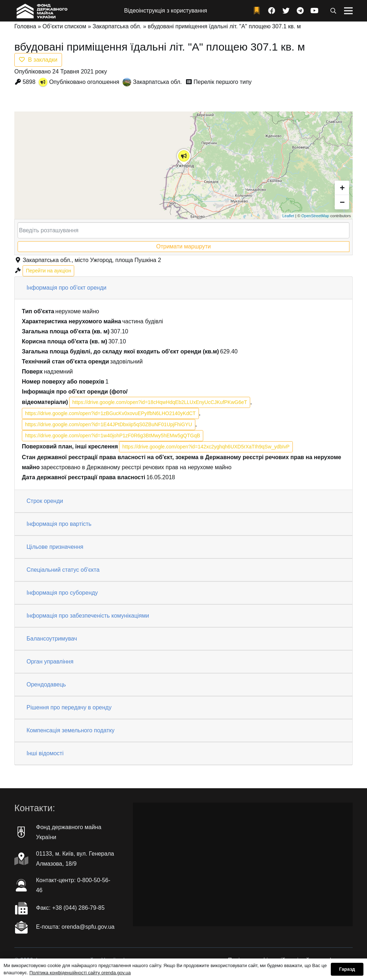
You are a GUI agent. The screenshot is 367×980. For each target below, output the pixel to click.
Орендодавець (46, 684)
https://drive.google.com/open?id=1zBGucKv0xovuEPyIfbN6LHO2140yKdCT (110, 413)
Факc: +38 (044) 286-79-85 (70, 908)
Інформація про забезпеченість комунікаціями (88, 616)
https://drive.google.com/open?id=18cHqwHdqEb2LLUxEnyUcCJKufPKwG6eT (160, 402)
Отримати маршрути (183, 246)
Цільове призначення (55, 547)
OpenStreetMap (315, 216)
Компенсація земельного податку (71, 730)
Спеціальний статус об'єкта (63, 570)
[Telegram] (300, 11)
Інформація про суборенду (62, 593)
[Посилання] (41, 11)
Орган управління (50, 662)
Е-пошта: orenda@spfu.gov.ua (75, 927)
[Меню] (348, 11)
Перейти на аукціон (48, 271)
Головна (25, 26)
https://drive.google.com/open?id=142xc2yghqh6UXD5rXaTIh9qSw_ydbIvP (206, 447)
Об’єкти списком (65, 26)
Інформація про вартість (59, 524)
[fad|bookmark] (258, 11)
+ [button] (342, 188)
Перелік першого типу (223, 82)
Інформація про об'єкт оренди (66, 288)
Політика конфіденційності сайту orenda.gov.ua (80, 973)
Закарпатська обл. (117, 26)
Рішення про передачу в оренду (69, 707)
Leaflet (288, 216)
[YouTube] (315, 11)
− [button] (342, 202)
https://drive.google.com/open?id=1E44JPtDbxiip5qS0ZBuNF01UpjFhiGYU (109, 424)
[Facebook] (272, 11)
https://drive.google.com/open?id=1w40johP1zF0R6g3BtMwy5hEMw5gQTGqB (113, 436)
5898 (29, 82)
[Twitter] (286, 11)
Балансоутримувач (52, 639)
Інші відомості (45, 753)
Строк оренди (45, 501)
